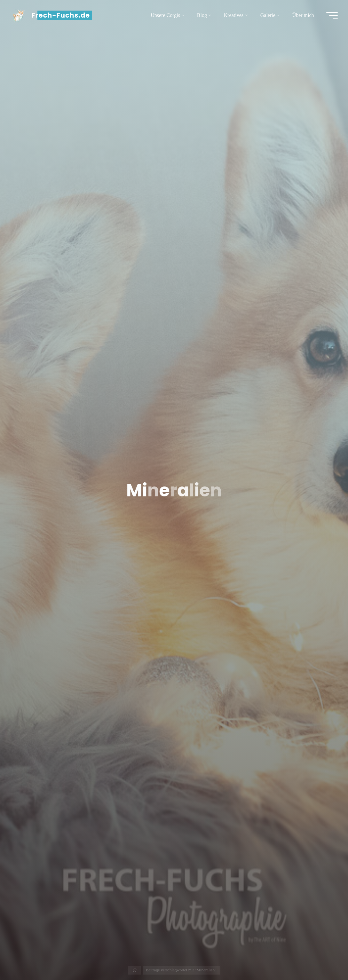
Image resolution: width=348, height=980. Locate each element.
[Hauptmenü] (332, 15)
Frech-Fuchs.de (61, 15)
